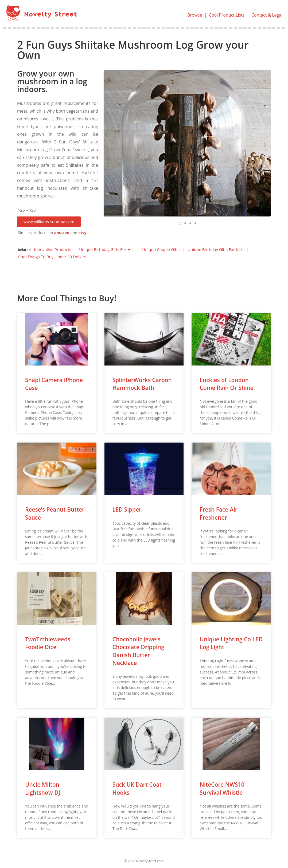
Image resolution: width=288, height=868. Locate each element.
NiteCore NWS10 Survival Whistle (222, 788)
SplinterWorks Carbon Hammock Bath (142, 384)
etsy (82, 233)
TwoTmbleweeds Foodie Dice (48, 643)
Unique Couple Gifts (161, 249)
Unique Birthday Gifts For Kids (216, 249)
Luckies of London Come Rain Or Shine (226, 384)
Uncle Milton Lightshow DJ (43, 788)
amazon (62, 233)
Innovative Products (53, 249)
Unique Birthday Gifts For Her (107, 249)
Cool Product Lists (227, 15)
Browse (195, 15)
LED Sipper (127, 509)
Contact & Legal (267, 15)
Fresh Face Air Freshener (219, 513)
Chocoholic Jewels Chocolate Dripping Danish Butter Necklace (138, 651)
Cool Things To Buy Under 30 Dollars (52, 257)
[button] (49, 222)
